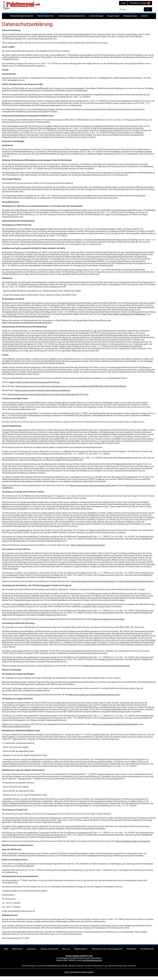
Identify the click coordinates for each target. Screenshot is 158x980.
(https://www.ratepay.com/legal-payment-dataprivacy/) (124, 314)
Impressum (31, 949)
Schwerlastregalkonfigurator (22, 16)
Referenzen (132, 949)
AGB (6, 949)
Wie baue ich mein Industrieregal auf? (107, 949)
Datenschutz (17, 949)
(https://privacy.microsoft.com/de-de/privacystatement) (107, 666)
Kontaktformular (147, 949)
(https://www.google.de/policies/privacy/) (88, 545)
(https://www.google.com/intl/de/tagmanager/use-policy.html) (94, 695)
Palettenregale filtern (46, 16)
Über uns (66, 949)
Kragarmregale (113, 16)
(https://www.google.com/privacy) (16, 726)
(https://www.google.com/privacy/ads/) (108, 619)
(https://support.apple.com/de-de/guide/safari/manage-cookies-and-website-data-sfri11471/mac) (48, 394)
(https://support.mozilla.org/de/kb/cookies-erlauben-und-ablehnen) (43, 390)
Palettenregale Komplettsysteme (72, 16)
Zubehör (144, 16)
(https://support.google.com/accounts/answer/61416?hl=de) (35, 382)
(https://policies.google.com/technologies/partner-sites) (93, 485)
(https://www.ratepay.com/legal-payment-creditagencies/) (26, 316)
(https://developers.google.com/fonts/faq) (133, 841)
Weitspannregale (130, 16)
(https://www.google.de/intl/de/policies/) (88, 841)
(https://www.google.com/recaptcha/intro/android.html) (115, 724)
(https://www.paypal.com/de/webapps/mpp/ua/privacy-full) (27, 323)
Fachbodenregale (96, 16)
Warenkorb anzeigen (140, 3)
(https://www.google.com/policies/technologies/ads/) (93, 581)
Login (123, 3)
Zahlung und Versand (49, 949)
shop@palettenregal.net (92, 960)
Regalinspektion (81, 949)
